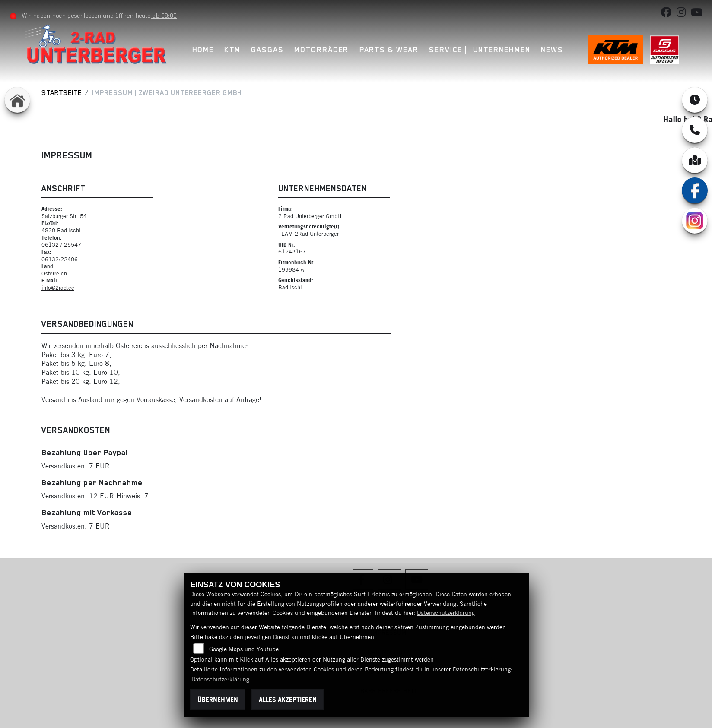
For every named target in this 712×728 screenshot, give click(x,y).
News (552, 50)
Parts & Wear (389, 50)
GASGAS (268, 50)
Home (203, 50)
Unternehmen (502, 50)
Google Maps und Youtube (244, 649)
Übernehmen (218, 700)
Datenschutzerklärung (446, 613)
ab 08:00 (164, 16)
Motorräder (322, 50)
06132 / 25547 (61, 244)
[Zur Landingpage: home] (17, 100)
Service (446, 50)
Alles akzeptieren (288, 700)
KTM (233, 50)
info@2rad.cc (58, 288)
